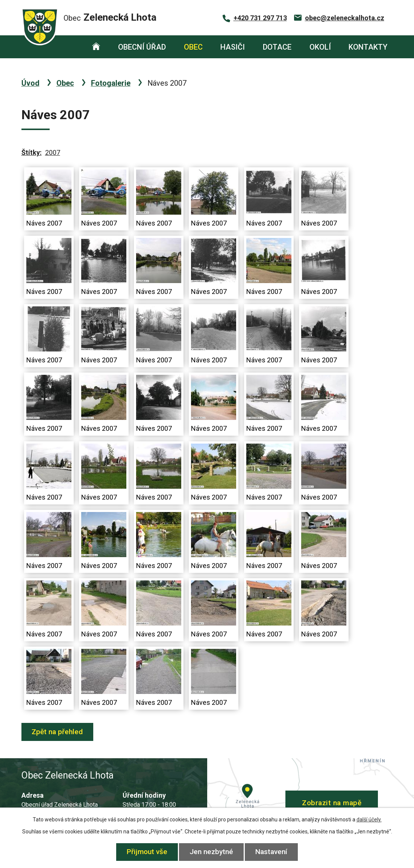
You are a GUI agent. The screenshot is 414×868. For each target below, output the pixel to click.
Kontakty (368, 47)
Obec (193, 47)
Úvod (96, 47)
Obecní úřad (142, 47)
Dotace (277, 47)
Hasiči (233, 47)
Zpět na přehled (58, 732)
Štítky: (32, 152)
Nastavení (272, 852)
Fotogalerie (111, 83)
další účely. (369, 820)
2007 (53, 152)
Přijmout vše (147, 852)
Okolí (320, 47)
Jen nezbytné (211, 852)
